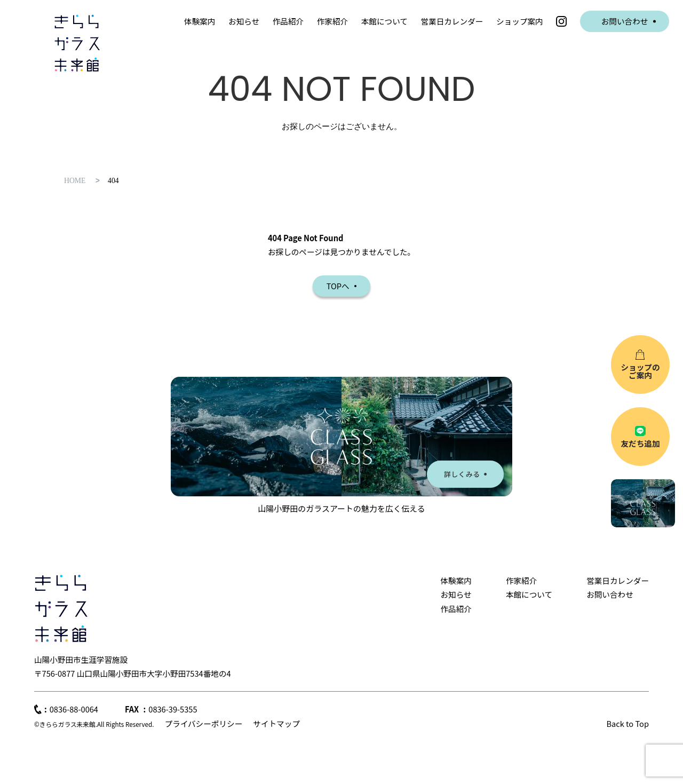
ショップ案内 (520, 21)
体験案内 (200, 21)
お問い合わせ (625, 21)
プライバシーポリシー (203, 723)
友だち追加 (640, 443)
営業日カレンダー (452, 21)
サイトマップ (276, 723)
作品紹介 (288, 21)
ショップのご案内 (640, 371)
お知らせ (244, 21)
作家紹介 (332, 21)
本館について (384, 21)
